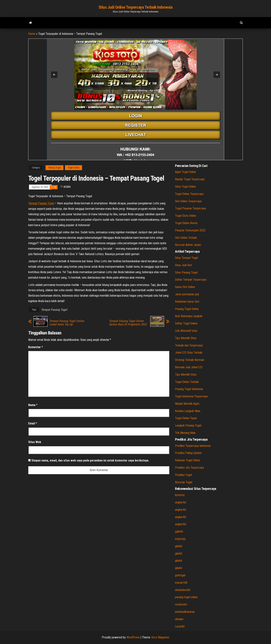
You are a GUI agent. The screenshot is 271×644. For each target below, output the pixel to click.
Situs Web (35, 442)
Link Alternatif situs (186, 331)
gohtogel (180, 575)
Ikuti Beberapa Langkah (189, 316)
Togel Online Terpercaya (189, 194)
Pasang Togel (54, 168)
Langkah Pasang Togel (188, 425)
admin (67, 187)
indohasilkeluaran (185, 612)
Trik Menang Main (185, 433)
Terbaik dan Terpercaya (189, 345)
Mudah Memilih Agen (187, 404)
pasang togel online (186, 597)
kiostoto (180, 495)
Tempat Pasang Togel (41, 203)
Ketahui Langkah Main (188, 411)
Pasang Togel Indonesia (189, 389)
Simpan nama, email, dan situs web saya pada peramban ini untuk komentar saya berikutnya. (90, 460)
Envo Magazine (160, 637)
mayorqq (180, 539)
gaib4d (179, 531)
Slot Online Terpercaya (188, 201)
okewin (179, 619)
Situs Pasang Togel (186, 272)
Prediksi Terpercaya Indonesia (193, 446)
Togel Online (73, 168)
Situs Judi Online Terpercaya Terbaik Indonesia (136, 7)
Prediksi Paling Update (188, 453)
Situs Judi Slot (183, 265)
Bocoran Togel (184, 482)
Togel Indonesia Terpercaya (191, 396)
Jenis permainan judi (187, 294)
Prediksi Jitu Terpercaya (189, 468)
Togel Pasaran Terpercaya (190, 208)
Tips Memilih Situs (186, 338)
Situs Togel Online (185, 187)
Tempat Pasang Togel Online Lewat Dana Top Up (67, 323)
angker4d (180, 502)
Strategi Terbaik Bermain (190, 360)
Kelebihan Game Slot (187, 302)
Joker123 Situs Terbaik (189, 353)
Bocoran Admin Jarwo (188, 245)
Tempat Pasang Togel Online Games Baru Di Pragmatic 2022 (128, 323)
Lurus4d (180, 626)
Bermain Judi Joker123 (189, 367)
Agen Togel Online (186, 172)
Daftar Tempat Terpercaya (191, 280)
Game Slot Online (185, 287)
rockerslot (181, 604)
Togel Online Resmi (186, 223)
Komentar (36, 347)
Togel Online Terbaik (187, 382)
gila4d (179, 546)
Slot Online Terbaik (186, 238)
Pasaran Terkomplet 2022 (190, 230)
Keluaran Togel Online (188, 460)
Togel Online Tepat (186, 418)
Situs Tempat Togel (187, 258)
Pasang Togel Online (187, 309)
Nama (33, 405)
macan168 (181, 583)
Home (32, 34)
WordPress (133, 637)
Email (33, 423)
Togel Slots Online (186, 216)
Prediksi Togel (183, 475)
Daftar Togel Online (186, 323)
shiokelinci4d (183, 590)
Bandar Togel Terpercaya (190, 179)
